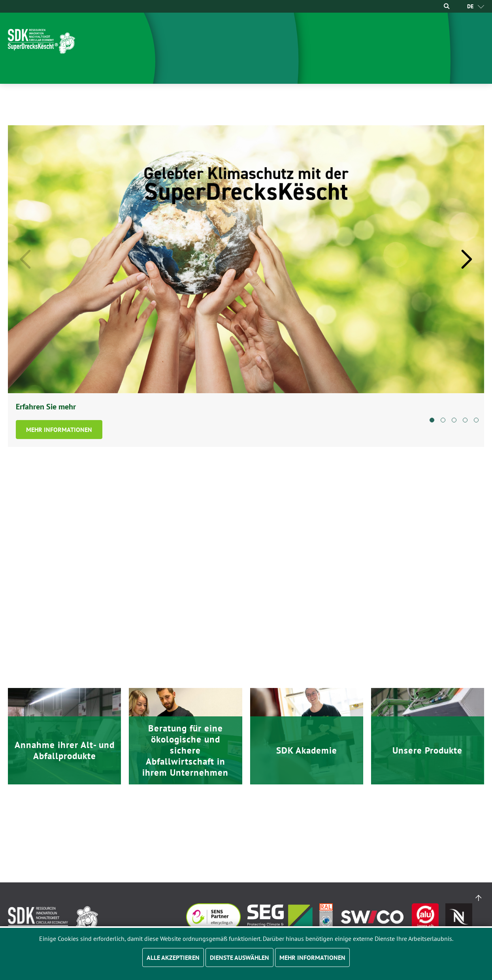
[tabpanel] (246, 286)
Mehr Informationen (59, 430)
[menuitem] (470, 6)
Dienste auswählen (239, 957)
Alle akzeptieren (173, 957)
